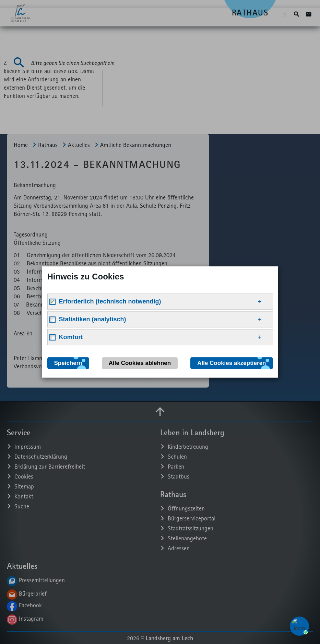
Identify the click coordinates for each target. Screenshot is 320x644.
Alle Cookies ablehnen (140, 363)
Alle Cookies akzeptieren (232, 363)
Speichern (68, 363)
